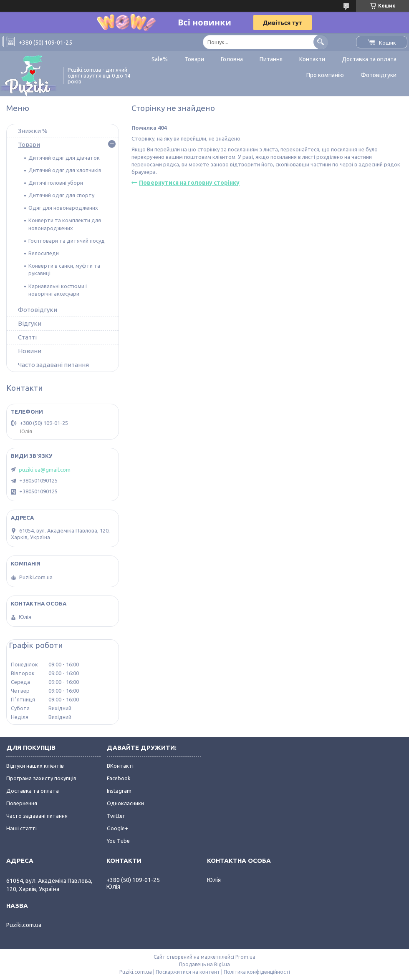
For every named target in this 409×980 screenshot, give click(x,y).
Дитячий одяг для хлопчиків (65, 170)
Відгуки (30, 323)
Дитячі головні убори (56, 183)
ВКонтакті (120, 766)
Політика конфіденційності (257, 972)
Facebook (119, 778)
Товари (194, 59)
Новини (30, 351)
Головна (232, 59)
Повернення (22, 803)
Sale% (160, 59)
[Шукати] (321, 42)
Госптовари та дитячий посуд (67, 241)
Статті (27, 337)
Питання (271, 59)
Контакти (312, 59)
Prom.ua (245, 957)
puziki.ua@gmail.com (45, 470)
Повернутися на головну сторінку (189, 183)
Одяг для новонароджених (63, 208)
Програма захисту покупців (41, 778)
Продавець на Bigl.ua (204, 964)
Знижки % (33, 131)
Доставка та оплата (369, 59)
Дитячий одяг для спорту (61, 195)
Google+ (117, 828)
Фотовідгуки (379, 75)
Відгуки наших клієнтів (35, 766)
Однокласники (125, 803)
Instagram (119, 791)
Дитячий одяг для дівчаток (64, 158)
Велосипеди (44, 253)
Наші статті (21, 828)
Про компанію (325, 75)
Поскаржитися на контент (188, 972)
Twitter (116, 816)
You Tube (118, 841)
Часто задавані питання (53, 365)
